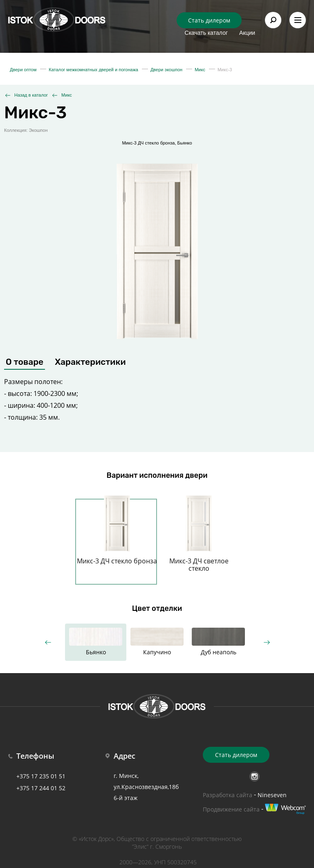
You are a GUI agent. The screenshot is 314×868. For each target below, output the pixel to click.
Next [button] (266, 642)
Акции (247, 33)
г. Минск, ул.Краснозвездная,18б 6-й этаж (146, 787)
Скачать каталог (206, 33)
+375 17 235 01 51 (41, 776)
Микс (67, 95)
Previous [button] (48, 642)
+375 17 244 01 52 (41, 788)
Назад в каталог (31, 95)
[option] (117, 537)
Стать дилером (209, 20)
